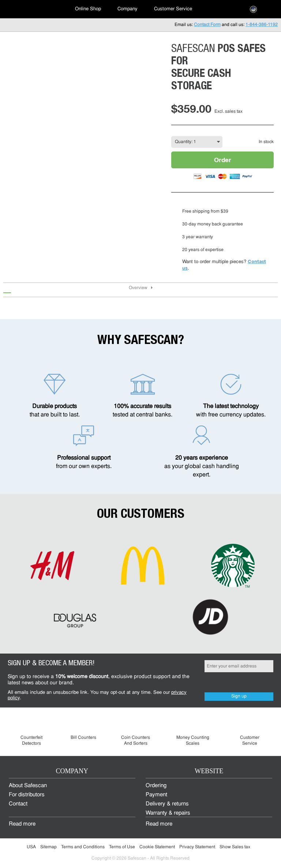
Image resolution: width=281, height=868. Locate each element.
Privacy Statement (197, 847)
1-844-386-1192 (262, 25)
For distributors (27, 795)
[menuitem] (33, 9)
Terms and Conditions (83, 847)
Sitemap (48, 847)
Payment (156, 795)
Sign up (239, 696)
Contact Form (207, 25)
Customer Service (173, 9)
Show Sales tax (235, 847)
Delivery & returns (167, 804)
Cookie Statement (157, 847)
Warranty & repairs (168, 813)
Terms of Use (122, 847)
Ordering (156, 786)
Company (128, 9)
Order (223, 160)
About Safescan (28, 786)
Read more (22, 824)
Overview (138, 288)
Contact (18, 804)
